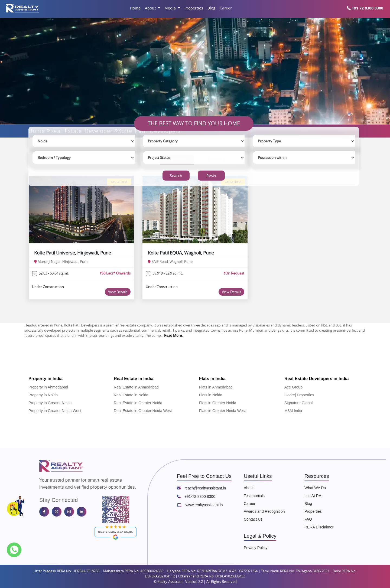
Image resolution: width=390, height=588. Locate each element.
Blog (211, 8)
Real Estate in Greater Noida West (143, 411)
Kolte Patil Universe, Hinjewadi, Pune (73, 253)
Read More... (174, 336)
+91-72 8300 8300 (196, 496)
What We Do (315, 488)
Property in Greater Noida (50, 403)
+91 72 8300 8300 (365, 8)
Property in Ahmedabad (48, 387)
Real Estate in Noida (131, 395)
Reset (211, 176)
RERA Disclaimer (319, 527)
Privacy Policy (256, 548)
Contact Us (253, 519)
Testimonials (254, 496)
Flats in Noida (211, 395)
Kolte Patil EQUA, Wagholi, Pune (181, 253)
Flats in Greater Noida (218, 403)
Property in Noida (43, 395)
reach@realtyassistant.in (201, 488)
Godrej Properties (299, 395)
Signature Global (298, 403)
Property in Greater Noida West (55, 411)
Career (225, 8)
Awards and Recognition (264, 511)
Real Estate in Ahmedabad (136, 387)
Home (135, 8)
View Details (118, 292)
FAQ (308, 519)
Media (171, 8)
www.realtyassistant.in (200, 505)
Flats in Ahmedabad (216, 387)
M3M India (293, 411)
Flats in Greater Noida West (222, 411)
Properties (194, 8)
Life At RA (313, 496)
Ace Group (293, 387)
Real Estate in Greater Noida (138, 403)
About (151, 8)
